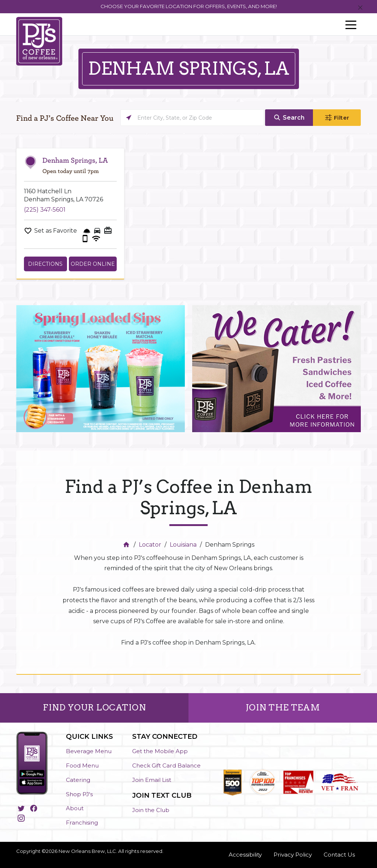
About (75, 808)
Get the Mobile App (160, 751)
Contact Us (339, 855)
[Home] (127, 545)
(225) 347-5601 (45, 210)
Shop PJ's (79, 794)
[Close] (360, 8)
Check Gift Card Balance (166, 765)
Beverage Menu (89, 751)
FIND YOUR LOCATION (94, 708)
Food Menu (82, 765)
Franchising (82, 823)
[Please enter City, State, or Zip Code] (192, 118)
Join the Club (151, 810)
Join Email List (152, 780)
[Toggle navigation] (351, 24)
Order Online (93, 264)
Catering (78, 780)
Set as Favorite (56, 231)
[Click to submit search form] (289, 118)
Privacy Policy (293, 855)
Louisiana (183, 545)
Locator (150, 545)
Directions (45, 264)
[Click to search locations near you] (129, 118)
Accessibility (245, 855)
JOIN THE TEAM (283, 708)
